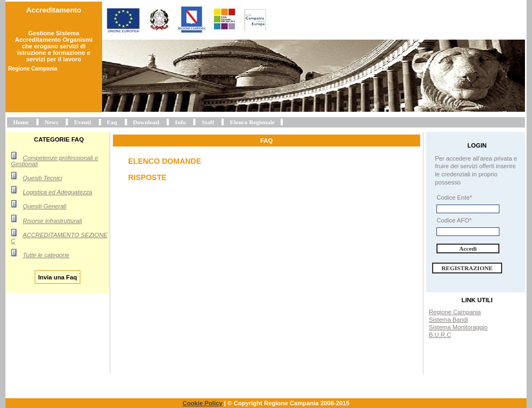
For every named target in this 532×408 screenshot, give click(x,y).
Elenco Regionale (252, 122)
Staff (208, 122)
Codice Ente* (454, 197)
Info (180, 122)
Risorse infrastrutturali (52, 221)
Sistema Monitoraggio (458, 327)
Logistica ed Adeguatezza (58, 192)
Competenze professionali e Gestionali (55, 161)
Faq (112, 122)
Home (21, 122)
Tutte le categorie (46, 255)
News (51, 122)
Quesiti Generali (45, 206)
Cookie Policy (202, 403)
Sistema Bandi (448, 320)
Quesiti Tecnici (42, 178)
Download (146, 122)
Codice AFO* (454, 220)
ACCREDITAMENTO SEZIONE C (59, 238)
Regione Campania (455, 312)
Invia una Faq (58, 277)
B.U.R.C (440, 335)
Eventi (83, 122)
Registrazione (467, 268)
